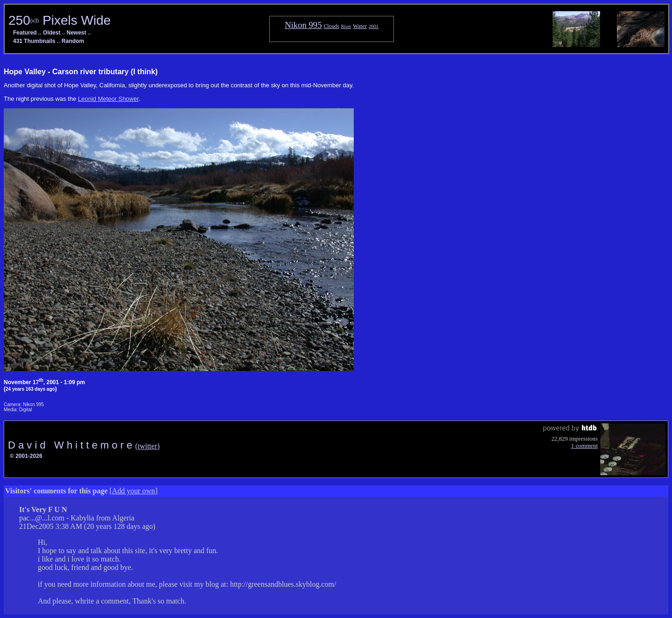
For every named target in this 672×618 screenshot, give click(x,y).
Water (360, 26)
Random (73, 41)
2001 (374, 26)
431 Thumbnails (34, 41)
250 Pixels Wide (59, 20)
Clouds (331, 26)
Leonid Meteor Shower (108, 99)
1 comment (584, 446)
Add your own (133, 491)
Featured (25, 33)
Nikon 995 (303, 25)
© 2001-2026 (26, 456)
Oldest (52, 33)
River (346, 26)
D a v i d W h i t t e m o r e (72, 445)
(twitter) (147, 446)
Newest (77, 33)
